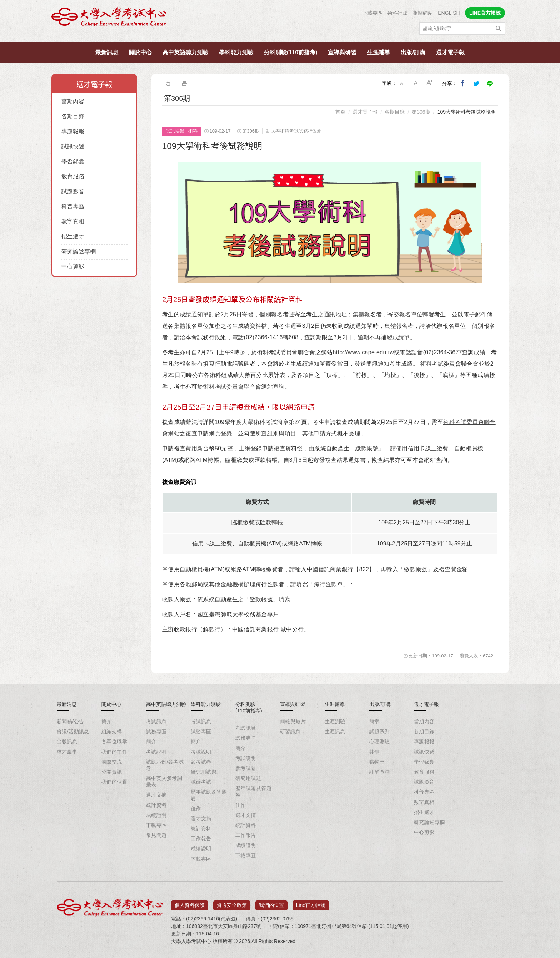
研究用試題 (204, 772)
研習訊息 (290, 731)
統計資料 (156, 805)
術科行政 (397, 13)
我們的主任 (114, 752)
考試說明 (156, 752)
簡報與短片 (293, 721)
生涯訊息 (335, 731)
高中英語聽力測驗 (185, 52)
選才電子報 (450, 52)
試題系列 (380, 731)
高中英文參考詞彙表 (164, 781)
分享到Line (490, 83)
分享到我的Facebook (463, 83)
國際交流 (112, 762)
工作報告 (201, 839)
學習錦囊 (73, 161)
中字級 (416, 83)
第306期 (421, 112)
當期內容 (73, 101)
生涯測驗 (335, 721)
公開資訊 (112, 772)
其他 (374, 752)
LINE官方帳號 (485, 13)
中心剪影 (73, 266)
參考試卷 (201, 762)
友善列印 (185, 83)
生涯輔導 (379, 52)
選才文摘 (156, 795)
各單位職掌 (114, 741)
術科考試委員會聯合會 (232, 387)
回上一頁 (168, 83)
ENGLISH (449, 13)
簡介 (107, 721)
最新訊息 (107, 52)
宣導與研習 (342, 52)
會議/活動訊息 (73, 731)
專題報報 (73, 131)
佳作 (196, 809)
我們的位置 (114, 782)
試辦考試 (201, 782)
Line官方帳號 (311, 903)
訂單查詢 (380, 772)
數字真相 (73, 221)
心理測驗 (380, 741)
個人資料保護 (190, 903)
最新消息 (67, 704)
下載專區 (372, 13)
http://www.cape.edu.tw (364, 352)
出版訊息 (67, 741)
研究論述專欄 (79, 251)
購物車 (377, 762)
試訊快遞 (73, 146)
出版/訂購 (413, 52)
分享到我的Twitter (476, 83)
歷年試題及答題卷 (209, 795)
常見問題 (156, 835)
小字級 (402, 83)
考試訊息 (156, 721)
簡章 (374, 721)
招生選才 (73, 236)
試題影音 (73, 191)
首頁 (340, 112)
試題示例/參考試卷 (165, 765)
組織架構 (112, 731)
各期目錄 (73, 116)
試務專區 (156, 731)
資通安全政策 (232, 903)
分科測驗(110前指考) (291, 52)
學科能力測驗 (236, 52)
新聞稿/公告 (70, 721)
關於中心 (140, 52)
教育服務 (73, 176)
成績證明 (156, 815)
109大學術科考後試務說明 (467, 112)
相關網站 (423, 13)
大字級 (430, 83)
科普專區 (73, 206)
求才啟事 (67, 752)
